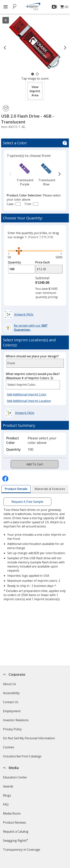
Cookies (9, 748)
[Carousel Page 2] (37, 74)
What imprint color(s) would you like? (33, 376)
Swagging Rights (15, 841)
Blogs (7, 795)
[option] (25, 174)
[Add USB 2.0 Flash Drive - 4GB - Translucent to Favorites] (6, 108)
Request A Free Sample (27, 502)
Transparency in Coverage (22, 851)
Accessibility (11, 693)
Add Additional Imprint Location (29, 401)
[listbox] (33, 385)
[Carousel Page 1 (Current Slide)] (33, 74)
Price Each (43, 262)
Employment (12, 711)
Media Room (12, 813)
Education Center (15, 777)
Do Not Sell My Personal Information (29, 739)
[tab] (16, 489)
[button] (35, 91)
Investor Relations (16, 721)
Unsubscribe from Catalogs (23, 757)
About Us (10, 684)
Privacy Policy (13, 730)
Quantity (14, 262)
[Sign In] (55, 7)
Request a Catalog (16, 831)
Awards (8, 786)
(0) (64, 8)
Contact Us (11, 702)
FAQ (6, 804)
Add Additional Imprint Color (27, 394)
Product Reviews (14, 822)
